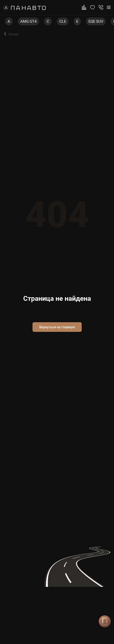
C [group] (48, 21)
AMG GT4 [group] (28, 21)
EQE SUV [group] (96, 21)
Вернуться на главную (57, 327)
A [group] (9, 21)
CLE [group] (63, 21)
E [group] (77, 21)
